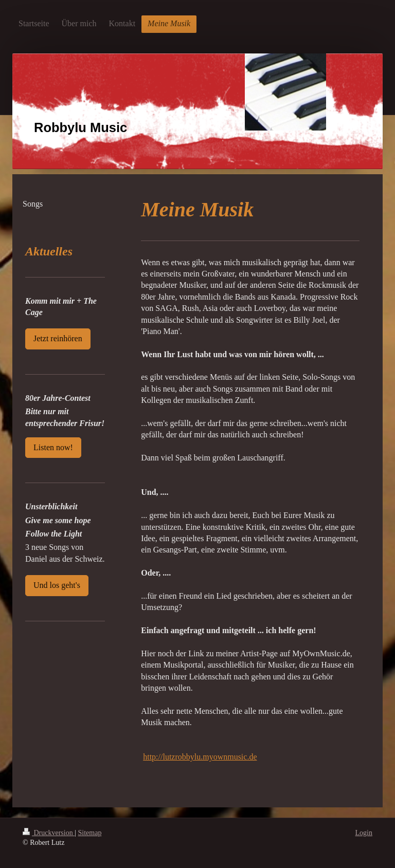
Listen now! (53, 447)
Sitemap (90, 833)
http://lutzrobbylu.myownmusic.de (200, 757)
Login (364, 833)
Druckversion (49, 833)
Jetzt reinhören (58, 338)
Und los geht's (57, 585)
